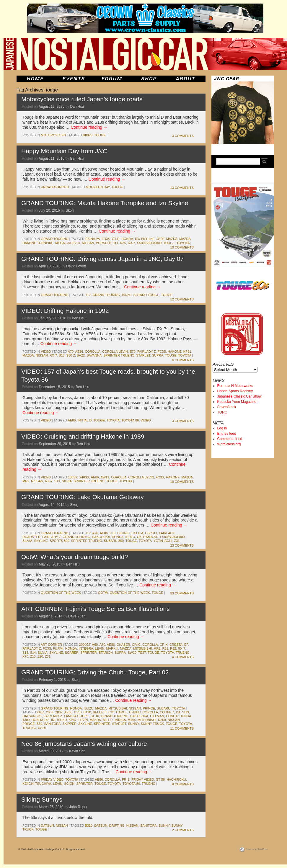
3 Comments (183, 136)
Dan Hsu (77, 107)
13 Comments (182, 188)
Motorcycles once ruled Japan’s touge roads (82, 99)
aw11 (105, 477)
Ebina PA (93, 239)
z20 (40, 656)
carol (122, 712)
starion (106, 653)
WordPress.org (229, 444)
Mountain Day (98, 187)
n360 (162, 720)
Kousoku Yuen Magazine (237, 402)
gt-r (116, 239)
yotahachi (163, 541)
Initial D (85, 420)
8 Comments (183, 784)
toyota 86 (130, 420)
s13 (62, 355)
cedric (123, 533)
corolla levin (115, 352)
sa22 (81, 355)
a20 (95, 533)
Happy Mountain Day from (64, 151)
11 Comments (182, 728)
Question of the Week (61, 593)
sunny (133, 724)
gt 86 (160, 779)
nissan (88, 243)
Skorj (70, 210)
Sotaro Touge (146, 295)
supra (158, 355)
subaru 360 (114, 541)
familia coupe (76, 716)
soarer (72, 653)
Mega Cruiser (68, 243)
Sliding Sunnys (42, 799)
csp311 (151, 533)
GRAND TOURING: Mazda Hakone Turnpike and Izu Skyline (105, 203)
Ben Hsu (77, 158)
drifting (117, 826)
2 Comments (183, 830)
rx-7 (132, 243)
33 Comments (182, 593)
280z (59, 712)
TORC (222, 412)
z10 (33, 656)
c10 (112, 533)
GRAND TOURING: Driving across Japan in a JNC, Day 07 (102, 259)
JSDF (160, 239)
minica (120, 720)
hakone (175, 352)
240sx (84, 477)
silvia (67, 481)
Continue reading (89, 127)
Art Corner (51, 645)
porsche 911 (107, 243)
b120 (87, 712)
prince (29, 724)
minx (132, 720)
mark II (112, 648)
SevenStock (227, 407)
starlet (143, 355)
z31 (177, 541)
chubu (135, 712)
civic (136, 645)
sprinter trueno (119, 355)
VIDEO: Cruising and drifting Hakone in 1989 (83, 436)
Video (46, 352)
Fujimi (58, 648)
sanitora (52, 724)
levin (100, 648)
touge (100, 135)
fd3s (106, 239)
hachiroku (176, 779)
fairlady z (147, 352)
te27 (142, 653)
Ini (53, 720)
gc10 (95, 716)
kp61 (187, 352)
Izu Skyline (145, 239)
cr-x (164, 645)
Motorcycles (53, 135)
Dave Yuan (77, 616)
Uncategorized (55, 187)
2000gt (85, 645)
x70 (25, 656)
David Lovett (76, 266)
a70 (71, 352)
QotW (103, 593)
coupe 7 (167, 712)
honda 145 (41, 720)
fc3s (162, 352)
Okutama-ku (148, 537)
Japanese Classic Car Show (239, 396)
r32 (173, 648)
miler (108, 720)
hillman (157, 716)
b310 (89, 826)
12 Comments (182, 299)
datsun (182, 712)
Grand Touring (54, 239)
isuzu (127, 295)
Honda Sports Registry (235, 391)
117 (88, 295)
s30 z (71, 355)
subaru (164, 708)
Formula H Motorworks (235, 386)
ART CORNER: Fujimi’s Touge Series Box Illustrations (96, 609)
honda (127, 239)
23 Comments (182, 545)
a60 (95, 645)
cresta (176, 645)
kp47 (73, 720)
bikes (88, 135)
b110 (78, 712)
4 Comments (183, 657)
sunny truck (153, 724)
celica (138, 533)
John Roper (78, 807)
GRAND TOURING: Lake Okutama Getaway (83, 497)
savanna (94, 355)
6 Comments (183, 360)
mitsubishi (142, 648)
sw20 (132, 653)
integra (86, 648)
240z (41, 712)
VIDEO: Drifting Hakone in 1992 (65, 311)
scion (69, 784)
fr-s (126, 779)
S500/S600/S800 (149, 243)
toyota (183, 243)
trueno (182, 653)
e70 (133, 352)
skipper (70, 724)
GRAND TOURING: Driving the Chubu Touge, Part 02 (95, 672)
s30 (40, 724)
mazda (172, 239)
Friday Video (52, 779)
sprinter (89, 653)
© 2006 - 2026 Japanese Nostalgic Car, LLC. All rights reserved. (52, 849)
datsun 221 (32, 716)
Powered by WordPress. (257, 849)
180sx (73, 477)
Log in (222, 428)
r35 (123, 243)
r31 (165, 648)
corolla (93, 352)
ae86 (79, 352)
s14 (33, 653)
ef (186, 645)
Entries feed (227, 434)
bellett (100, 712)
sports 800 (59, 541)
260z (50, 712)
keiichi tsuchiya (37, 784)
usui (42, 728)
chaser (123, 645)
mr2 (26, 481)
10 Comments (182, 247)
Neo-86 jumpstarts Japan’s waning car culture (84, 744)
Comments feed (230, 439)
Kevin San (77, 751)
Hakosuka (101, 537)
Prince (149, 708)
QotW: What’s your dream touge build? (75, 557)
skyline (41, 541)
